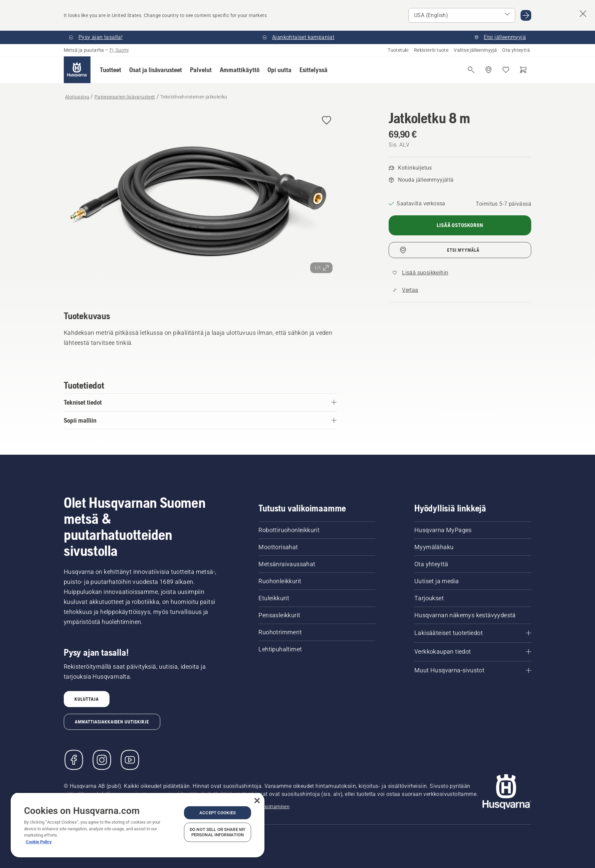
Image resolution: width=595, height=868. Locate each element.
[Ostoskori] (523, 70)
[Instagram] (102, 760)
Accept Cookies (218, 813)
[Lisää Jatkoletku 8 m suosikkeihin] (327, 121)
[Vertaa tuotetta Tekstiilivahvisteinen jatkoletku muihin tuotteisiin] (405, 290)
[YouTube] (130, 760)
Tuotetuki (398, 50)
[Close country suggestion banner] (583, 14)
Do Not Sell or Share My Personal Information (218, 832)
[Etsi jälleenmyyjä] (488, 70)
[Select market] (462, 15)
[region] (138, 825)
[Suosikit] (506, 70)
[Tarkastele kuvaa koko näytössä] (200, 201)
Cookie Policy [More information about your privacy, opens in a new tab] (39, 842)
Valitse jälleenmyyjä (475, 50)
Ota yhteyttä (516, 50)
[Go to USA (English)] (526, 15)
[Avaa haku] (471, 70)
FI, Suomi (119, 50)
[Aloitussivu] (77, 70)
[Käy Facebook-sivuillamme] (74, 760)
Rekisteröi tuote (431, 50)
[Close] (257, 801)
